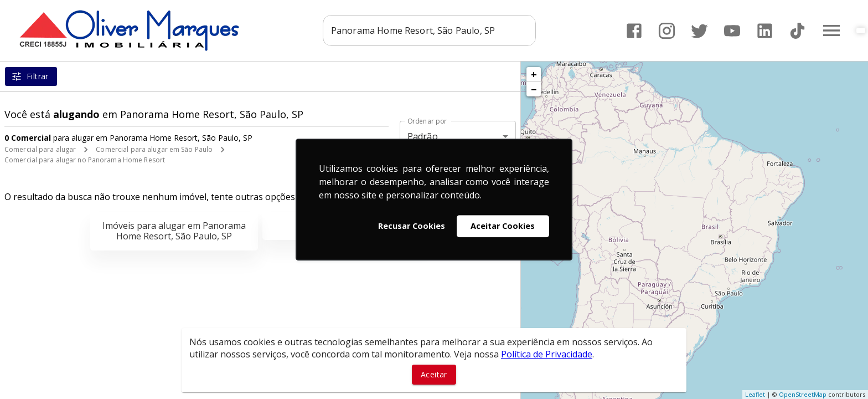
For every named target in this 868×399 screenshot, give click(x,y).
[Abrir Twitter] (699, 31)
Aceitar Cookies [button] (503, 226)
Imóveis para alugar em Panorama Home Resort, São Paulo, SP (174, 231)
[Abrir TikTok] (797, 31)
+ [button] (534, 74)
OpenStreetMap (803, 394)
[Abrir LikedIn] (765, 31)
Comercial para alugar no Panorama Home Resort (85, 160)
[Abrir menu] (831, 30)
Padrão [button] (423, 136)
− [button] (534, 89)
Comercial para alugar (40, 149)
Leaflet (755, 394)
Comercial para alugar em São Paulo (154, 149)
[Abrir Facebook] (634, 31)
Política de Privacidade (547, 354)
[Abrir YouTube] (732, 31)
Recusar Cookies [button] (412, 226)
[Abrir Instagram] (667, 31)
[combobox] (429, 30)
